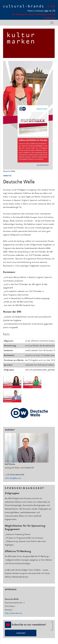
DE (50, 11)
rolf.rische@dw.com (13, 478)
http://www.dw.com (13, 613)
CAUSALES (39, 11)
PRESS (30, 11)
